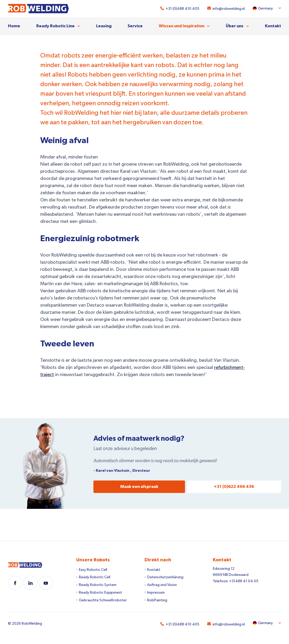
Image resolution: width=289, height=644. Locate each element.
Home (14, 26)
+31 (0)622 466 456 (234, 487)
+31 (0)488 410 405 (182, 9)
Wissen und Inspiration (182, 26)
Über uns (235, 26)
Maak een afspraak (139, 487)
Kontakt (273, 26)
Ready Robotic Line (55, 26)
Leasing (104, 26)
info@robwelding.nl (229, 9)
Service (135, 26)
